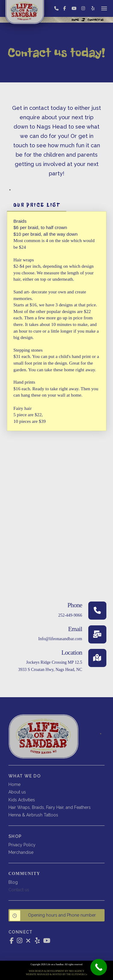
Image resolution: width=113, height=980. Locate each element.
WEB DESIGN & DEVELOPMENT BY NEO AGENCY (56, 971)
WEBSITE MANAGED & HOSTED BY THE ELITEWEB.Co (56, 974)
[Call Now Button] (99, 967)
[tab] (37, 205)
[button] (104, 8)
